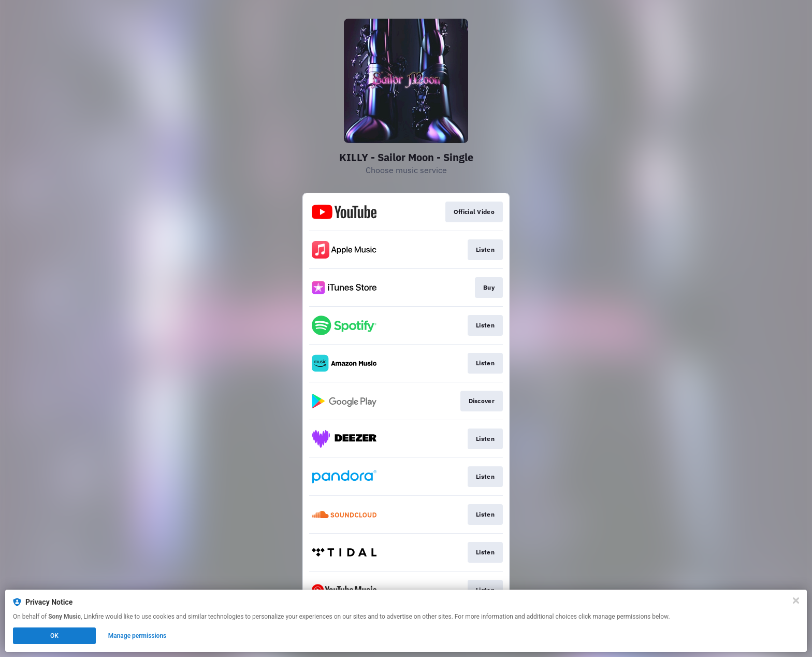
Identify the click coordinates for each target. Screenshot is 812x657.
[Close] (796, 601)
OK (54, 636)
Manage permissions (137, 636)
